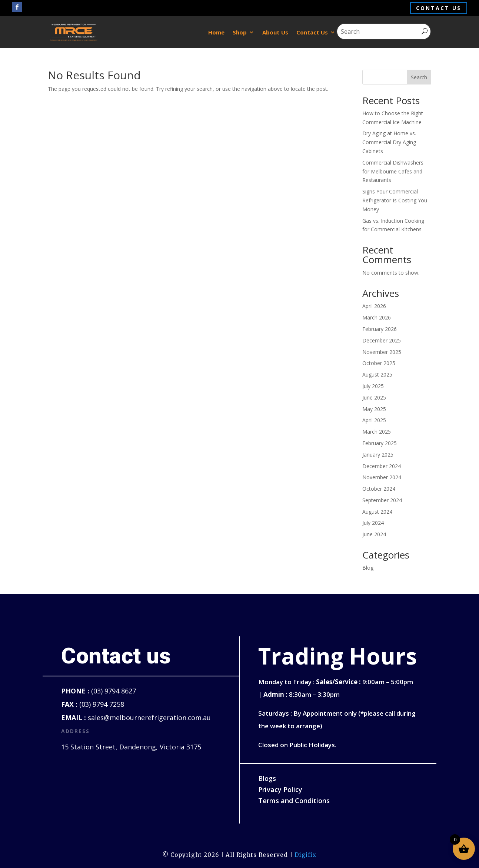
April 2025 (374, 420)
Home (216, 32)
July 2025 (373, 386)
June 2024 (374, 534)
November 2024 (382, 477)
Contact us (439, 8)
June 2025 (374, 397)
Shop (240, 32)
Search (419, 77)
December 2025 (382, 340)
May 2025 (374, 409)
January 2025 (378, 455)
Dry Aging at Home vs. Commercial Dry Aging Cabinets (389, 142)
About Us (275, 32)
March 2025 (377, 432)
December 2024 (382, 466)
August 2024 (377, 512)
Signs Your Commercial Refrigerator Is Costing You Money (395, 200)
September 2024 (382, 500)
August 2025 (377, 375)
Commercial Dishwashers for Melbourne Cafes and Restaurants (393, 171)
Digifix (305, 855)
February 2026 (380, 329)
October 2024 (379, 489)
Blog (368, 568)
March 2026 (377, 317)
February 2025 (380, 443)
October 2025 (379, 363)
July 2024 (373, 523)
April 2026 (374, 306)
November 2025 (382, 352)
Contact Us (312, 32)
